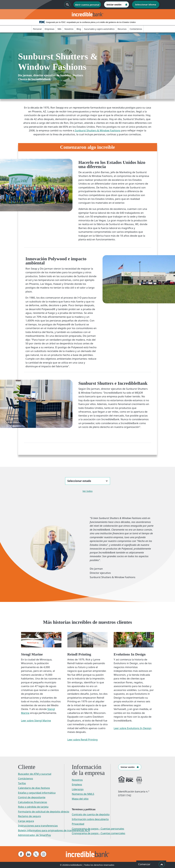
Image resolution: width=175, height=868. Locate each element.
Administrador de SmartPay (35, 835)
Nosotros (69, 29)
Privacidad (78, 824)
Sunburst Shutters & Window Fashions (97, 130)
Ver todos (87, 491)
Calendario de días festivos (34, 788)
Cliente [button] (27, 767)
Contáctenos (136, 29)
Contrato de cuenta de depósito (91, 814)
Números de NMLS (83, 794)
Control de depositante (32, 797)
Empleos (77, 784)
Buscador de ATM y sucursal (35, 774)
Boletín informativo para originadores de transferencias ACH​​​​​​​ (54, 830)
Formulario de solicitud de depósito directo (44, 812)
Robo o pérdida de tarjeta (33, 807)
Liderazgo (78, 789)
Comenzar (151, 864)
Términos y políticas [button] (84, 809)
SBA (59, 29)
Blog (79, 29)
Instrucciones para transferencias (38, 826)
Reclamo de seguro (30, 816)
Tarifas (22, 783)
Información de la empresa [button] (88, 770)
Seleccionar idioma (146, 4)
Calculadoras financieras (33, 802)
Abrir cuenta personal (87, 5)
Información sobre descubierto (90, 819)
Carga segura (26, 821)
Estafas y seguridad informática (37, 793)
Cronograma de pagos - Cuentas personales (98, 829)
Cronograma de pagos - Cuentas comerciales (99, 833)
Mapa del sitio (80, 799)
